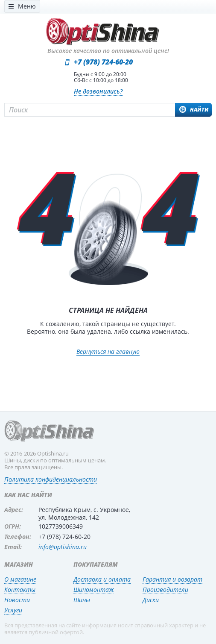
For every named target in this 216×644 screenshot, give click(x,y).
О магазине (20, 579)
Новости (17, 600)
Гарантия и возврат (172, 579)
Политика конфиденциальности (51, 479)
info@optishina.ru (63, 547)
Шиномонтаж (94, 590)
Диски (151, 600)
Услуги (13, 610)
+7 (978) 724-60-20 (103, 62)
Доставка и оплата (102, 579)
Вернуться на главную (108, 352)
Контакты (20, 590)
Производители (165, 590)
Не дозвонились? (98, 91)
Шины (82, 600)
